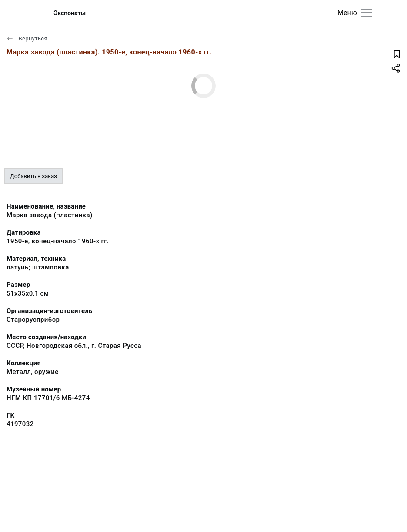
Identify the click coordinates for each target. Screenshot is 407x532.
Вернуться (27, 39)
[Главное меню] (367, 13)
